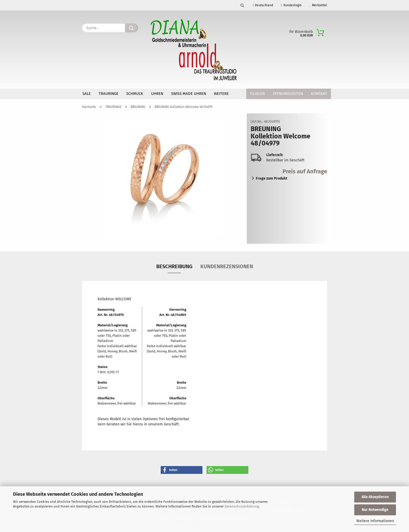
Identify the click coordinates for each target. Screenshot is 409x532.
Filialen (257, 94)
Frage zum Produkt (272, 180)
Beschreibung (174, 268)
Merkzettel (318, 5)
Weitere (221, 94)
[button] (182, 471)
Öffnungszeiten (288, 94)
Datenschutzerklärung (242, 506)
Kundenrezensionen (227, 268)
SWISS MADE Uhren (189, 94)
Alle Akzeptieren (375, 497)
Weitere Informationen (375, 521)
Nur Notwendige (375, 510)
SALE (87, 94)
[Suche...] (131, 28)
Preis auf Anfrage (305, 173)
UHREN (157, 94)
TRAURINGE (109, 94)
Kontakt (319, 94)
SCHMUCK (135, 94)
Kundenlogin (291, 5)
